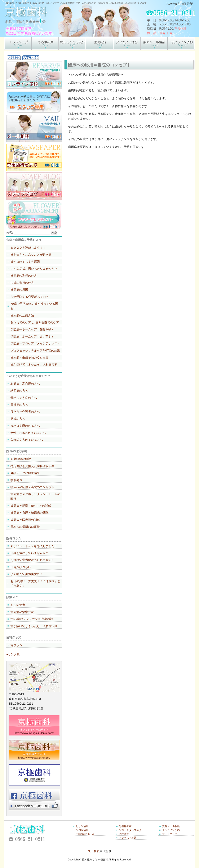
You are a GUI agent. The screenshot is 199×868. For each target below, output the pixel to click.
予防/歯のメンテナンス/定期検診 (32, 619)
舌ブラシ (16, 645)
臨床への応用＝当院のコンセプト (32, 487)
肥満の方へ (18, 419)
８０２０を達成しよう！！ (28, 248)
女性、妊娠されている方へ (28, 433)
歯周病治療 (82, 830)
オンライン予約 (171, 830)
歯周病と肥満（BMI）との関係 (31, 506)
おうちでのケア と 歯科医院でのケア (35, 322)
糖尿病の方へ (19, 391)
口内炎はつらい (21, 567)
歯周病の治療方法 (22, 315)
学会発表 (16, 480)
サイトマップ (170, 834)
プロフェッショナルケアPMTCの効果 (35, 351)
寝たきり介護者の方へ (25, 412)
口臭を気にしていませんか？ (30, 553)
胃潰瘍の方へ (19, 405)
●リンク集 (13, 654)
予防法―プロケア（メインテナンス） (35, 343)
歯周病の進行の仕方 (24, 276)
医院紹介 (124, 834)
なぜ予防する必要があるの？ (30, 297)
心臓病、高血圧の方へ (25, 384)
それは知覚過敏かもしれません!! (32, 560)
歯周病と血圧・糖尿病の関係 (30, 513)
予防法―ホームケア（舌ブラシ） (32, 336)
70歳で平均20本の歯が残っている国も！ (34, 306)
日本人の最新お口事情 (25, 527)
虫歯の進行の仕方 (22, 283)
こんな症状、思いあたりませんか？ (34, 269)
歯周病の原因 (19, 290)
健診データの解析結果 (25, 473)
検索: (10, 233)
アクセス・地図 (128, 838)
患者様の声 (125, 826)
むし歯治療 (18, 605)
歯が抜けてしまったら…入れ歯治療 (34, 364)
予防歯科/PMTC (85, 834)
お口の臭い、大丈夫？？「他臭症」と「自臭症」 (35, 583)
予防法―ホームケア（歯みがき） (32, 329)
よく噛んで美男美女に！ (27, 574)
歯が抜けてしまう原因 (25, 262)
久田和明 (94, 851)
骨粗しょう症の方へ (24, 398)
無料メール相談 (171, 826)
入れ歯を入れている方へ (27, 440)
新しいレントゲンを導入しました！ (34, 546)
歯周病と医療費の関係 (25, 520)
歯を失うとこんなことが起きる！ (32, 255)
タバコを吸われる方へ (25, 426)
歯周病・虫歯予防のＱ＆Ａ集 (29, 357)
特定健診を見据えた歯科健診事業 (32, 466)
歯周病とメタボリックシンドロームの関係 (35, 496)
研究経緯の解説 (21, 459)
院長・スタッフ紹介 (130, 830)
